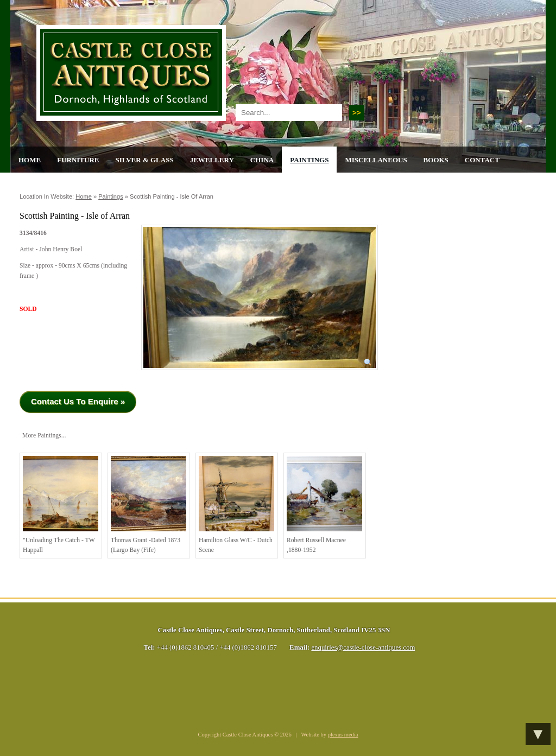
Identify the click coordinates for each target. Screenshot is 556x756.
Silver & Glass (144, 160)
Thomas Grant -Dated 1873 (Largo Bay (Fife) (149, 505)
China (262, 160)
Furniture (78, 160)
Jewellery (212, 160)
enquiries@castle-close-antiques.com (363, 647)
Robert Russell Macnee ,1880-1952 (324, 505)
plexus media (343, 735)
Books (436, 160)
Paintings (309, 160)
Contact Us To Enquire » (78, 401)
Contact (482, 160)
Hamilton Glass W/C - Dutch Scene (236, 505)
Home (30, 160)
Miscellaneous (376, 160)
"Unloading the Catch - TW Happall (61, 505)
